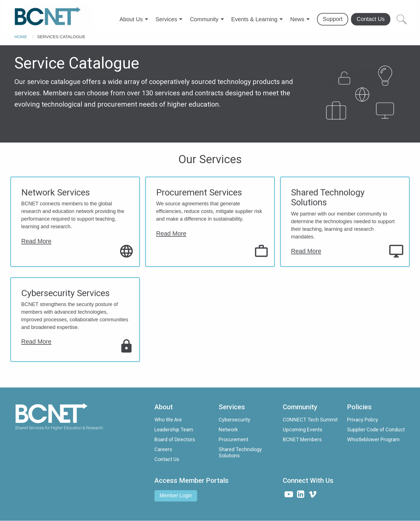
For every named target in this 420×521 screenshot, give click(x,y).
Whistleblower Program (373, 439)
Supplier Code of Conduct (376, 429)
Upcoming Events (303, 429)
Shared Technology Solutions (328, 198)
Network (228, 429)
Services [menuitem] (166, 19)
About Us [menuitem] (131, 19)
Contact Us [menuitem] (371, 19)
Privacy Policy (363, 420)
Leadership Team (174, 429)
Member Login (176, 496)
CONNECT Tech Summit (310, 420)
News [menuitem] (297, 19)
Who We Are (168, 420)
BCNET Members (302, 439)
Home (21, 37)
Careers (163, 449)
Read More (36, 241)
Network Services (56, 193)
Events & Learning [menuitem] (254, 19)
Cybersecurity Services (65, 293)
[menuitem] (53, 17)
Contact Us (167, 459)
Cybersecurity (234, 420)
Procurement (233, 439)
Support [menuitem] (333, 19)
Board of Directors (175, 439)
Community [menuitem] (204, 19)
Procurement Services (199, 193)
